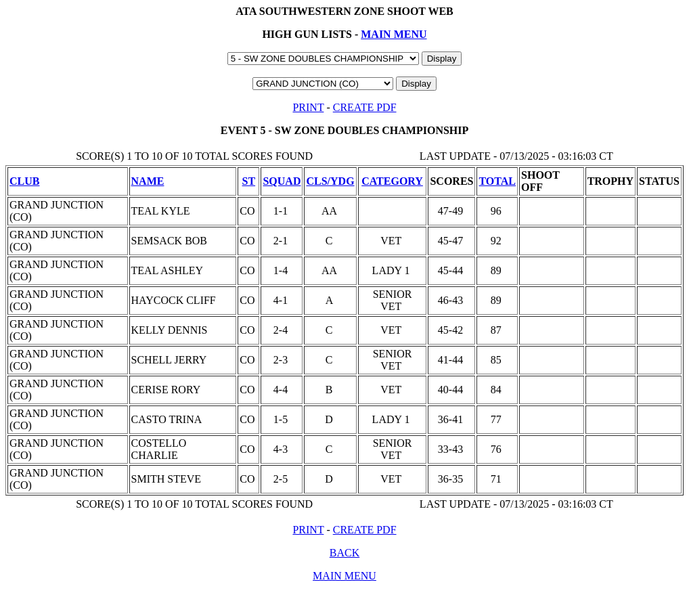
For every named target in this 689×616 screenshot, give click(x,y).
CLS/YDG (330, 181)
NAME (148, 181)
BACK (344, 553)
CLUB (24, 181)
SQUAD (282, 181)
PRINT (308, 107)
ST (249, 181)
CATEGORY (392, 181)
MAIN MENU (394, 34)
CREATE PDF (365, 107)
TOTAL (497, 181)
